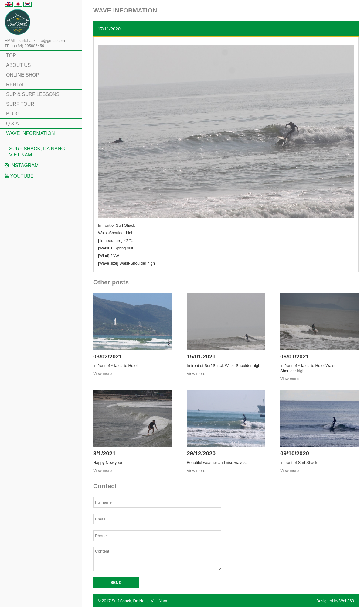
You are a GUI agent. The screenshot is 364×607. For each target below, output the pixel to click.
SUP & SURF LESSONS (33, 94)
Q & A (12, 123)
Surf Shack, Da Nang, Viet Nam (38, 152)
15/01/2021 (201, 357)
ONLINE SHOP (23, 75)
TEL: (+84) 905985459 (24, 46)
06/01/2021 (295, 357)
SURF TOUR (20, 104)
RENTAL (15, 85)
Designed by (335, 601)
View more (102, 374)
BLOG (13, 114)
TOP (11, 55)
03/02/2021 (108, 357)
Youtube (19, 176)
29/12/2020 (201, 453)
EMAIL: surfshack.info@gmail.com (35, 41)
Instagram (22, 165)
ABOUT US (19, 65)
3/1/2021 (104, 453)
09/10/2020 (295, 453)
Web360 (347, 601)
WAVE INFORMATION (31, 133)
